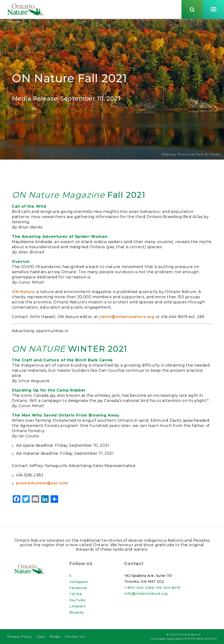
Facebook (78, 588)
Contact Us (75, 637)
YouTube (77, 600)
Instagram (78, 582)
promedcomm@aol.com (42, 485)
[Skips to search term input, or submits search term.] (192, 10)
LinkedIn (77, 606)
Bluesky (77, 612)
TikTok (75, 594)
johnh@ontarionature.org (127, 319)
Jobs (41, 637)
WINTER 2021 (69, 351)
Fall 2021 (79, 197)
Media (55, 637)
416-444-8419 (168, 588)
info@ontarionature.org (146, 594)
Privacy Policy (19, 637)
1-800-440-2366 (139, 588)
